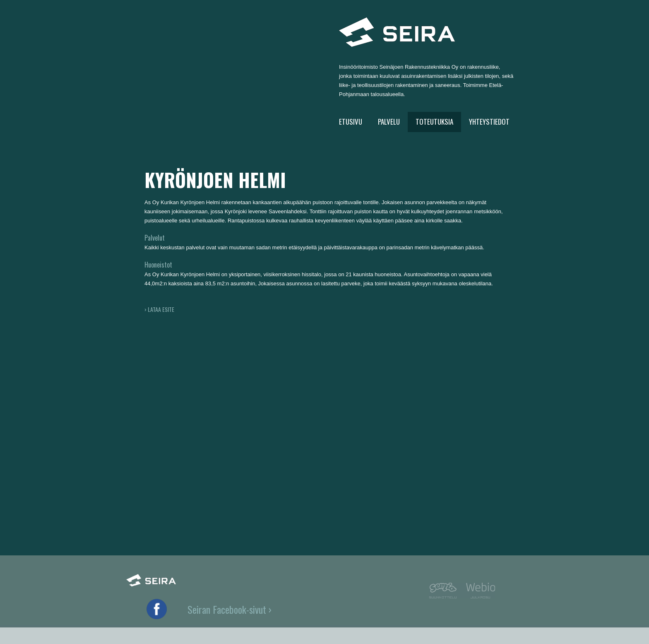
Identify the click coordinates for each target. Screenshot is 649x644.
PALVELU (389, 122)
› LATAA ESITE (159, 309)
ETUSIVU (351, 122)
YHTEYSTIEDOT (489, 122)
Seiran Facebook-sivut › (230, 609)
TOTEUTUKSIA (434, 122)
